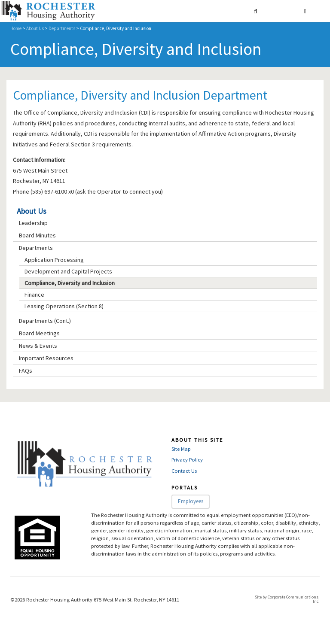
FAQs (26, 371)
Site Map (181, 449)
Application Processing (54, 260)
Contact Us (184, 471)
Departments (62, 28)
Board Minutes (37, 235)
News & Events (38, 346)
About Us (35, 28)
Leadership (33, 223)
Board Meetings (39, 333)
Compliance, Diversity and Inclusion (70, 283)
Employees (191, 501)
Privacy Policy (187, 460)
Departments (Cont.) (45, 321)
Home (16, 28)
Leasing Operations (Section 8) (64, 306)
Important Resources (46, 358)
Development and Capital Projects (68, 271)
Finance (34, 295)
